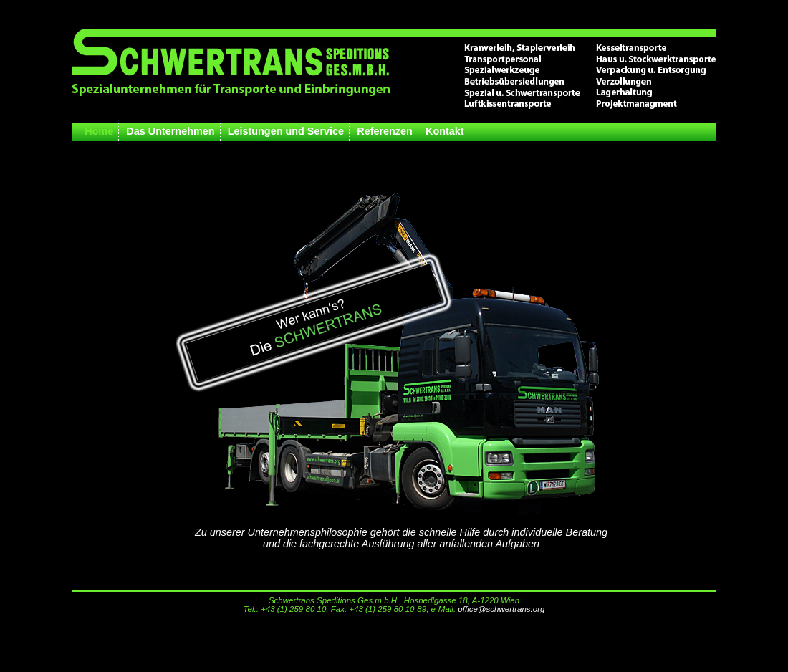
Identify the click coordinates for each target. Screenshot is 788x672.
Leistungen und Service (286, 131)
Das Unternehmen (170, 131)
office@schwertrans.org (501, 609)
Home (99, 131)
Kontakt (445, 131)
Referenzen (385, 131)
